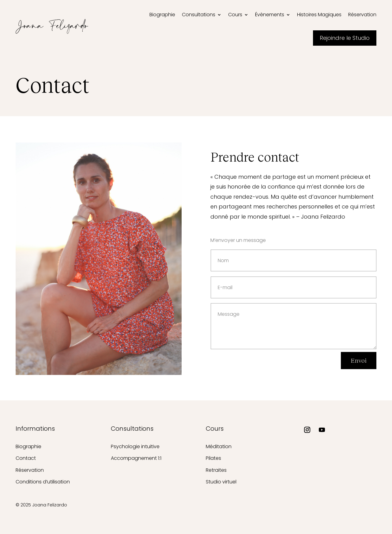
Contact (26, 458)
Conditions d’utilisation (43, 482)
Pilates (213, 458)
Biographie (28, 446)
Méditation (219, 446)
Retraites (216, 470)
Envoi (359, 363)
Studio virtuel (221, 482)
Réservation (30, 470)
